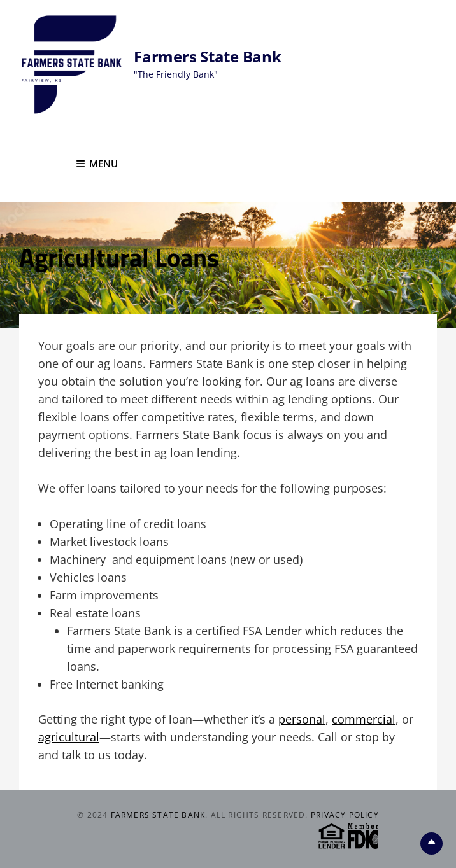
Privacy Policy (345, 815)
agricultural (69, 737)
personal (302, 719)
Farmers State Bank (208, 56)
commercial (364, 719)
